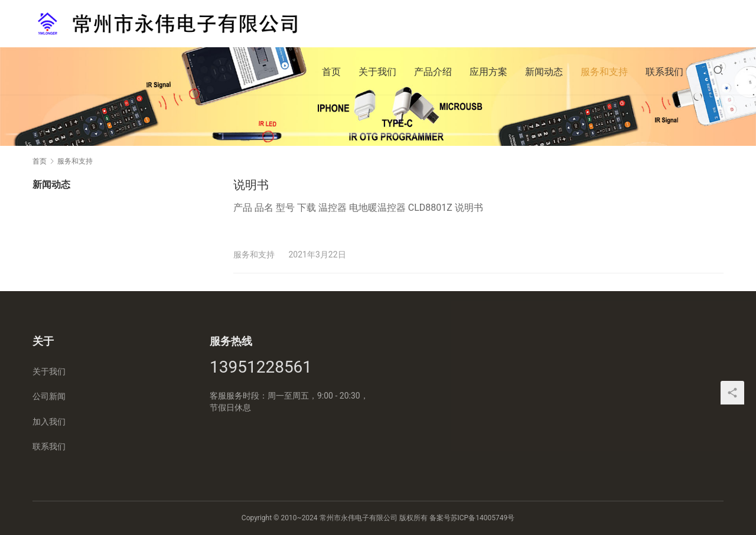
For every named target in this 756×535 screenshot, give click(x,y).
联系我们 (664, 72)
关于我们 (377, 72)
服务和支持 (604, 72)
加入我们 (49, 422)
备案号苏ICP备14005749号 (472, 518)
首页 (331, 72)
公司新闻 (49, 396)
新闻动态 (544, 72)
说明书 (251, 185)
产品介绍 (433, 72)
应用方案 (488, 72)
